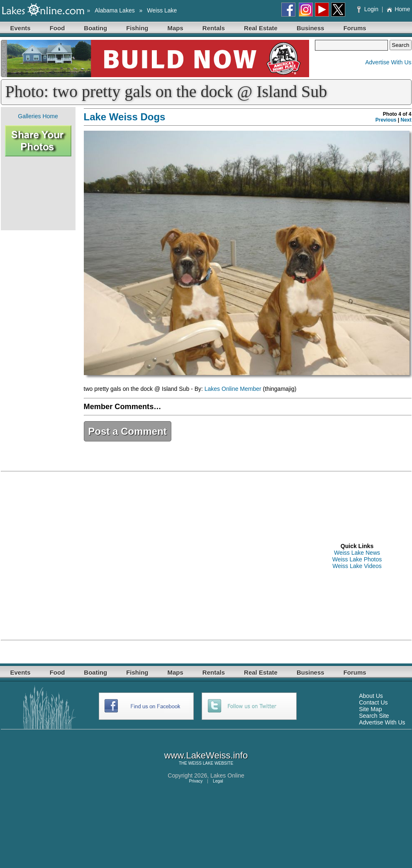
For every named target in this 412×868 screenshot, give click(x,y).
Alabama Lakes (115, 10)
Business (311, 28)
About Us (371, 696)
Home (398, 9)
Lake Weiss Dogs (125, 117)
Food (57, 28)
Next (406, 120)
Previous (386, 120)
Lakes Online (227, 775)
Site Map (370, 709)
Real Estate (261, 28)
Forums (355, 28)
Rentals (214, 28)
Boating (95, 28)
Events (21, 28)
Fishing (137, 28)
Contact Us (373, 702)
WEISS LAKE (201, 763)
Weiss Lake (162, 10)
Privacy (196, 781)
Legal (218, 781)
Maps (176, 28)
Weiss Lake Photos (357, 559)
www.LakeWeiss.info (206, 755)
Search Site (374, 716)
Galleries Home (38, 116)
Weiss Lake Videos (357, 566)
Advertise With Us (388, 62)
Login (369, 9)
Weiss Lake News (357, 553)
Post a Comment (128, 431)
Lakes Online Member (233, 389)
